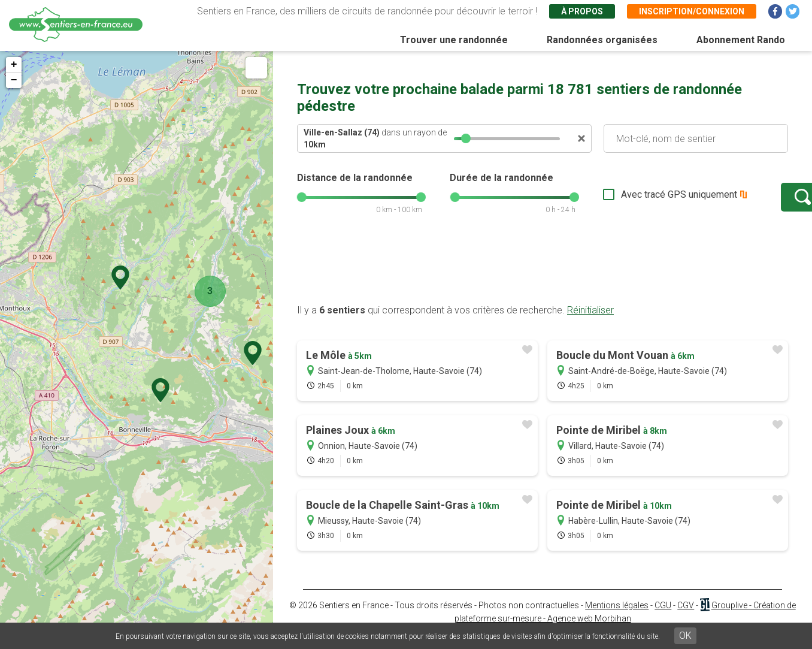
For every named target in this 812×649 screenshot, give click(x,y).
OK (685, 636)
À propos (582, 11)
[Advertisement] (543, 277)
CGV (686, 617)
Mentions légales (617, 617)
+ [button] (14, 65)
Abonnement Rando (741, 40)
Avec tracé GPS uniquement (641, 200)
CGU (663, 617)
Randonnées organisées (602, 40)
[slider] (466, 138)
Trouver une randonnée (454, 40)
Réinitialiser (590, 322)
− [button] (14, 80)
